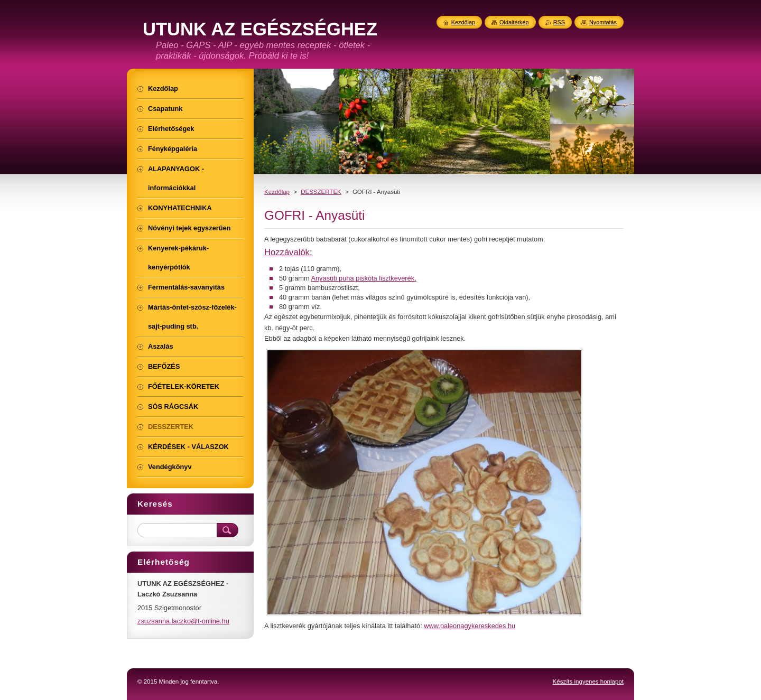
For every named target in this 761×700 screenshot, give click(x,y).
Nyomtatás (603, 22)
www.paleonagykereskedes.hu (470, 626)
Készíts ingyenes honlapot (588, 682)
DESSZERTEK (321, 192)
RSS (559, 22)
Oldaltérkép (514, 22)
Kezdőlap (277, 192)
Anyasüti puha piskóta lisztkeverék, (363, 278)
